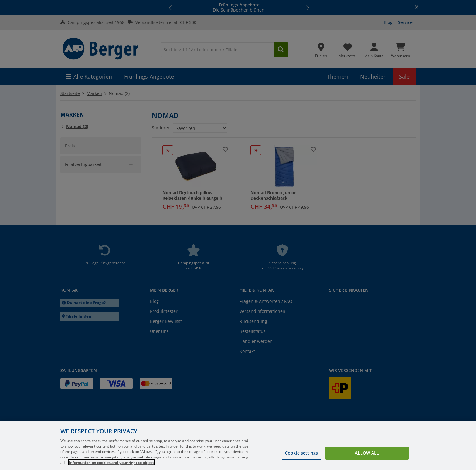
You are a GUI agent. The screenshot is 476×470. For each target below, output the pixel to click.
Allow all (367, 453)
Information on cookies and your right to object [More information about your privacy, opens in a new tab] (111, 463)
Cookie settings (301, 453)
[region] (238, 446)
